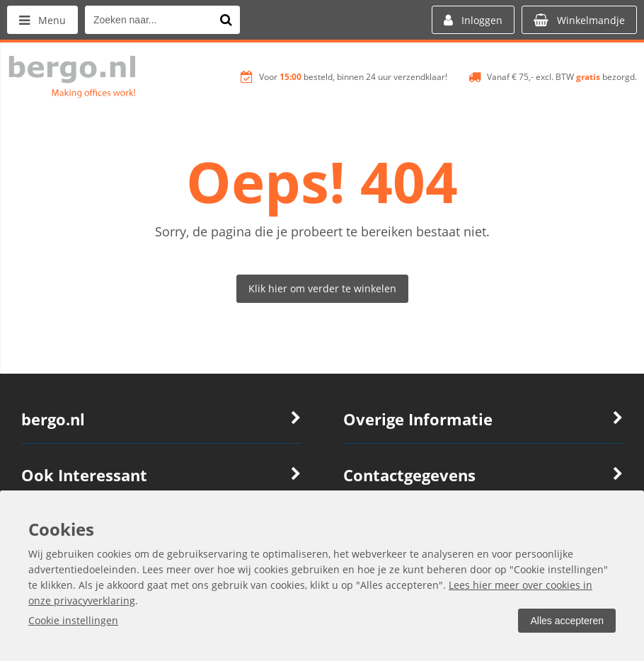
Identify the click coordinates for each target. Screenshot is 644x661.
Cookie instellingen (73, 620)
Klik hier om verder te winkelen (322, 288)
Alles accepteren (567, 621)
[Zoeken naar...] (226, 20)
